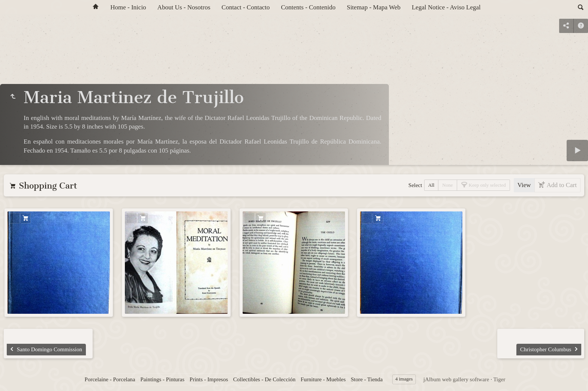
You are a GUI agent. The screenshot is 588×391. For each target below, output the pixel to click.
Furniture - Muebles (323, 379)
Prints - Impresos (209, 379)
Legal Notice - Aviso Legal (446, 7)
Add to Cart (561, 185)
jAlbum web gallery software (456, 379)
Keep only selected (487, 185)
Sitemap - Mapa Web (374, 7)
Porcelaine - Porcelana (110, 379)
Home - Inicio (128, 7)
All (431, 185)
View (524, 185)
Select (415, 185)
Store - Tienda (367, 379)
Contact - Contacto (246, 7)
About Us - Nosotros (184, 7)
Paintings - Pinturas (162, 379)
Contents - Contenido (308, 7)
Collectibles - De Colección (264, 379)
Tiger (499, 379)
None (447, 185)
